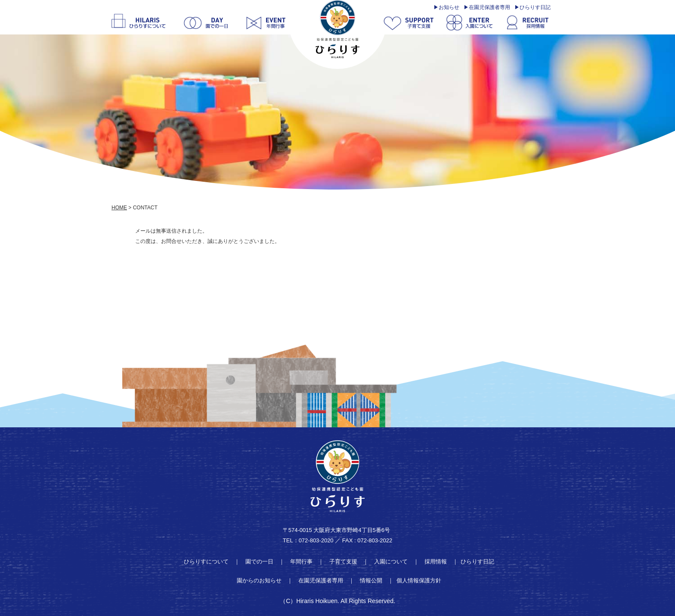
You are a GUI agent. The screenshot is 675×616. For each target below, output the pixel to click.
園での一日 (259, 562)
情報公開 (371, 580)
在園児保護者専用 (489, 7)
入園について (391, 562)
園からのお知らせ (259, 580)
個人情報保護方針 (419, 580)
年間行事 (301, 562)
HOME (119, 208)
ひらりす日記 (535, 7)
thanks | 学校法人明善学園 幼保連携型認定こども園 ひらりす (337, 29)
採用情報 (436, 562)
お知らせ (449, 7)
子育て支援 (343, 562)
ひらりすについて (206, 562)
